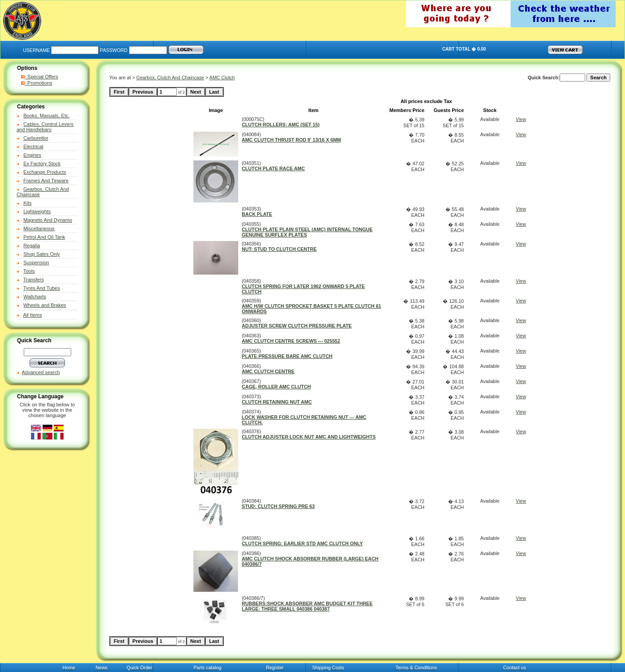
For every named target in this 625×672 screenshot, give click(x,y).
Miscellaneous (39, 228)
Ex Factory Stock (42, 164)
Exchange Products (45, 172)
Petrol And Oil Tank (44, 237)
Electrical (33, 146)
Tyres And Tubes (42, 288)
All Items (33, 315)
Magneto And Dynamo (48, 220)
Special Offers (40, 77)
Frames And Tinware (46, 181)
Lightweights (37, 211)
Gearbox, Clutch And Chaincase (170, 78)
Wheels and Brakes (45, 305)
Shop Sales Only (42, 254)
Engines (32, 155)
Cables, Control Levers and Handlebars (45, 127)
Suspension (36, 263)
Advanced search (41, 372)
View (521, 119)
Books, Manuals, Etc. (46, 116)
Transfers (34, 280)
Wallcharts (35, 297)
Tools (29, 271)
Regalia (32, 246)
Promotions (37, 83)
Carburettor (36, 138)
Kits (27, 203)
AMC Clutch (222, 78)
